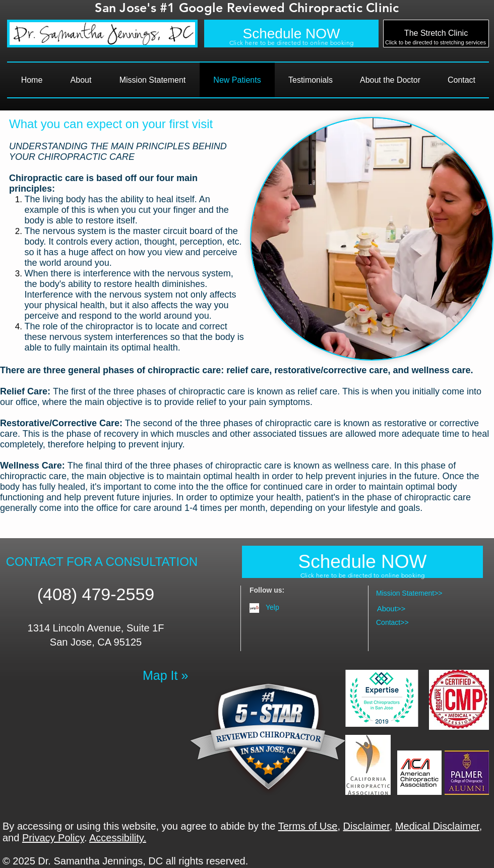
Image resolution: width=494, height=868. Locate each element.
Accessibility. (118, 838)
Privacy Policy (53, 838)
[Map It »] (166, 676)
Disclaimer (366, 826)
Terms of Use (308, 826)
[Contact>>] (408, 623)
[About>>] (391, 608)
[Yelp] (297, 607)
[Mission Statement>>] (408, 593)
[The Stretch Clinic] (436, 34)
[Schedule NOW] (291, 34)
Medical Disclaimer (437, 826)
